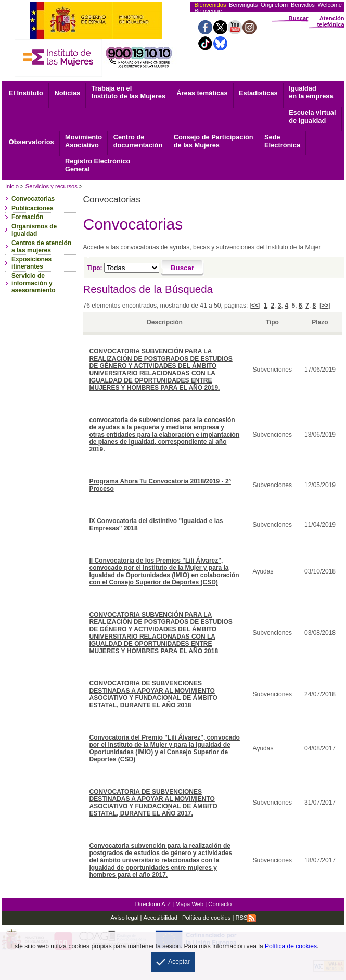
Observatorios (31, 142)
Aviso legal (125, 918)
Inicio (12, 186)
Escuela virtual (312, 117)
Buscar (299, 18)
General (98, 165)
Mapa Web (189, 904)
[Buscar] (182, 268)
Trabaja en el (129, 92)
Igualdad (311, 92)
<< (255, 306)
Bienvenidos (210, 5)
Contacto (220, 904)
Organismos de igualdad (34, 230)
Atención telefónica (330, 21)
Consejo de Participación (214, 141)
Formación (27, 217)
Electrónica (282, 141)
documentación (138, 141)
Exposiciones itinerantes (31, 263)
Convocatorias (33, 199)
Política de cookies (206, 918)
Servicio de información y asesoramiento (34, 283)
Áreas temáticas (202, 93)
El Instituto (26, 93)
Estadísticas (258, 93)
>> (325, 306)
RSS (246, 918)
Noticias (67, 93)
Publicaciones (33, 208)
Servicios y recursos (52, 186)
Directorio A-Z (153, 904)
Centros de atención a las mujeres (41, 247)
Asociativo (84, 141)
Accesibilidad (161, 918)
